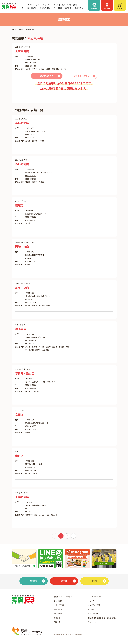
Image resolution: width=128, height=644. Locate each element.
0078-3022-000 (31, 299)
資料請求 (91, 609)
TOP (13, 30)
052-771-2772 (31, 508)
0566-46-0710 (31, 176)
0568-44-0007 (31, 385)
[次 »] (74, 536)
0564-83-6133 (31, 426)
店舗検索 (20, 30)
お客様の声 (69, 8)
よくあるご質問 (59, 5)
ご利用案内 (58, 601)
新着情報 (57, 618)
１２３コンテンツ (34, 5)
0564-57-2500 (31, 258)
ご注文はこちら (47, 76)
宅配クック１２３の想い (63, 597)
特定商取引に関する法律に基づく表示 (102, 618)
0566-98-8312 (31, 217)
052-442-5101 (31, 340)
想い (24, 8)
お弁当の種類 (59, 605)
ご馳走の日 (79, 8)
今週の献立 (58, 8)
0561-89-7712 (31, 467)
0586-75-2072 (31, 134)
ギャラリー (47, 5)
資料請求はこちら (81, 76)
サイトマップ (93, 622)
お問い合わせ (72, 5)
